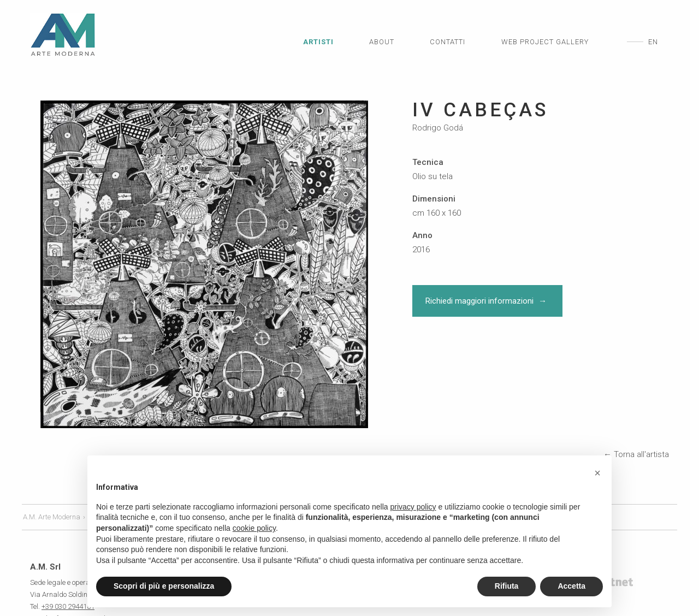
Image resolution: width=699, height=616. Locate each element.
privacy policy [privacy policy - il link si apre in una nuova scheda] (413, 507)
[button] (597, 473)
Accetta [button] (571, 586)
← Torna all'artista (636, 402)
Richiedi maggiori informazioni (487, 301)
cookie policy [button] (254, 528)
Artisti (318, 42)
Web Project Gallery (545, 42)
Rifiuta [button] (507, 586)
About (382, 42)
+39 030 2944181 (68, 554)
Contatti (448, 42)
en (653, 42)
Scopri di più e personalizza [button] (164, 586)
